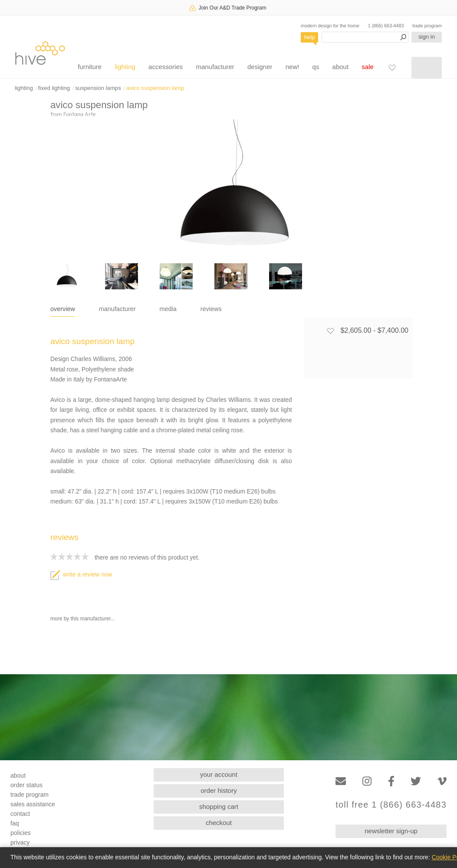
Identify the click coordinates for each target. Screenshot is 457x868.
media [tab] (168, 309)
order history (219, 790)
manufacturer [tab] (117, 309)
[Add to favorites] (330, 331)
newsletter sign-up (391, 831)
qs (316, 67)
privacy (20, 842)
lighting (125, 67)
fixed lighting (54, 88)
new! (293, 67)
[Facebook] (391, 781)
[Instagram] (367, 781)
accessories (166, 67)
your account (219, 774)
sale (368, 67)
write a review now (81, 575)
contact (20, 814)
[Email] (341, 781)
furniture (90, 67)
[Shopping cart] (427, 68)
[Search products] (365, 37)
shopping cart (219, 807)
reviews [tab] (211, 309)
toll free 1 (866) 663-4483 (391, 805)
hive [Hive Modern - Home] (40, 53)
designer (260, 67)
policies (21, 833)
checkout (219, 823)
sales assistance (33, 804)
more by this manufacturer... (83, 619)
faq (15, 823)
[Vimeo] (442, 781)
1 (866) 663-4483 (386, 26)
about (341, 67)
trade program (427, 26)
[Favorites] (392, 67)
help (310, 37)
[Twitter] (416, 781)
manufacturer (215, 67)
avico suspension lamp (155, 88)
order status (26, 785)
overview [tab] (63, 309)
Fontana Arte (79, 114)
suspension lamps (98, 88)
